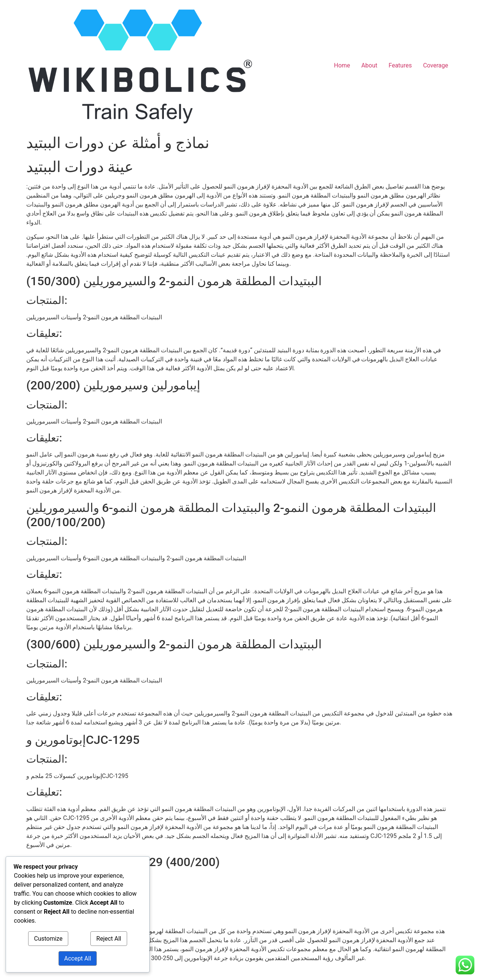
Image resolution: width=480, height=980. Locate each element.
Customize (48, 939)
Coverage (436, 65)
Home (342, 65)
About (370, 65)
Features (400, 65)
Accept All (78, 958)
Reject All (109, 939)
